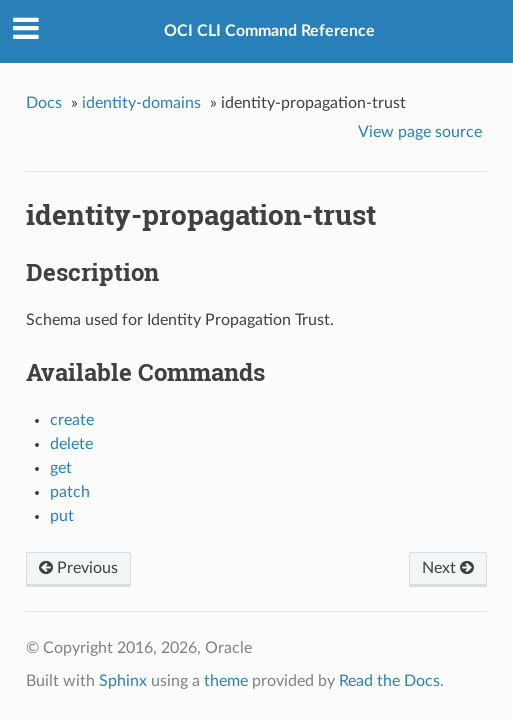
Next (448, 568)
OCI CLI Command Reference (269, 31)
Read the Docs (389, 681)
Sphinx (123, 681)
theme (226, 681)
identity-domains (141, 103)
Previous (78, 568)
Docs (44, 103)
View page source (420, 132)
